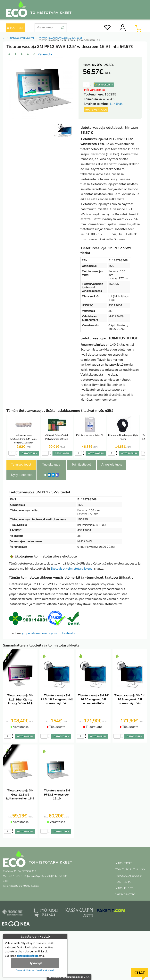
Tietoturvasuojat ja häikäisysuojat (61, 38)
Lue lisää (116, 104)
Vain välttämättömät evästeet (35, 970)
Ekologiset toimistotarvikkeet (71, 569)
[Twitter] (53, 475)
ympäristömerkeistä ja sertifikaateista (49, 633)
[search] (63, 26)
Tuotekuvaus (51, 464)
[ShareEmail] (45, 475)
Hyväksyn (35, 963)
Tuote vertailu (96, 110)
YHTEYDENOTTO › (126, 895)
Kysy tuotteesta (22, 475)
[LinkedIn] (49, 475)
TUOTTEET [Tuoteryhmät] (15, 28)
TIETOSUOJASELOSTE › (129, 876)
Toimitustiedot (81, 464)
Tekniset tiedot (21, 464)
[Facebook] (57, 475)
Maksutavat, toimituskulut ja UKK (69, 977)
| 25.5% (103, 65)
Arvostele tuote (112, 464)
